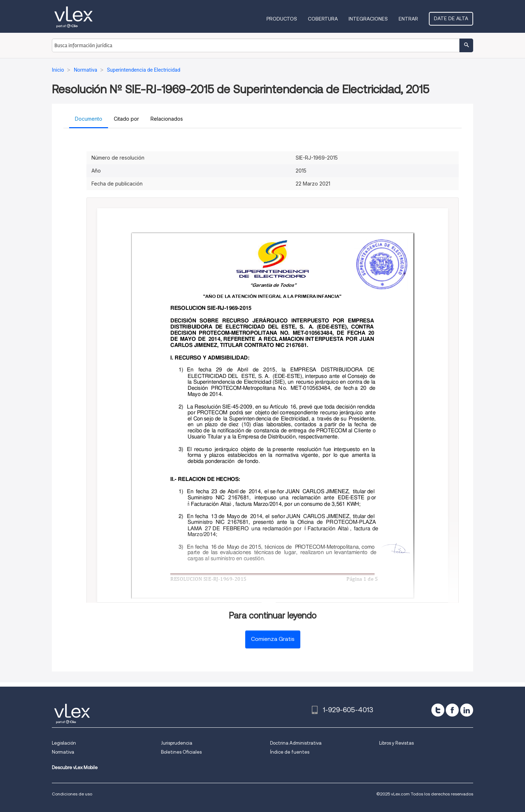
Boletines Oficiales (181, 752)
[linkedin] (467, 710)
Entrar (408, 19)
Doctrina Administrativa (296, 743)
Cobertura (323, 19)
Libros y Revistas (396, 743)
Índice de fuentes (290, 752)
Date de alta (451, 18)
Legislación (64, 743)
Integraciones (368, 19)
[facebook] (452, 710)
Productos (282, 19)
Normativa (63, 752)
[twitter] (438, 710)
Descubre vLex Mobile (75, 768)
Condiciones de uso (72, 794)
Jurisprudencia (177, 743)
